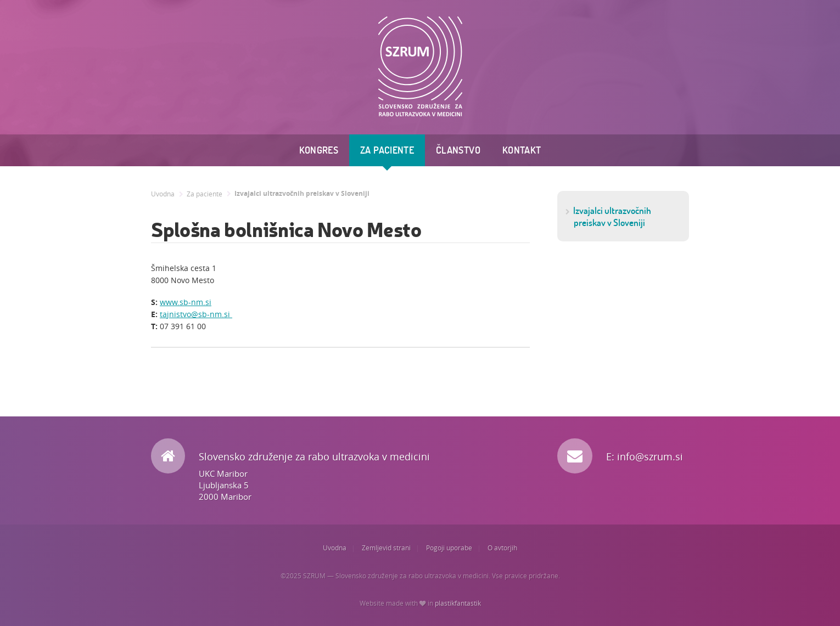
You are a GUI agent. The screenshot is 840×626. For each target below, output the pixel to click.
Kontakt (522, 150)
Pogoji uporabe (449, 548)
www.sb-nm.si (186, 302)
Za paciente (387, 150)
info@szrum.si (650, 456)
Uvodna (163, 194)
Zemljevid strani (386, 548)
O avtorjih (502, 548)
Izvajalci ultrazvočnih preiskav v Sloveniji (302, 194)
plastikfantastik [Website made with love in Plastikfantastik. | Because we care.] (458, 603)
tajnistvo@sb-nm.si (196, 314)
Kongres (319, 150)
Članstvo (458, 150)
